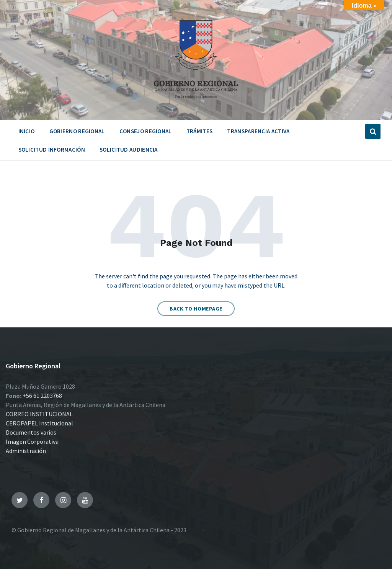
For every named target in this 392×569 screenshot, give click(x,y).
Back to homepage (196, 309)
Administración (26, 451)
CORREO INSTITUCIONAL (39, 414)
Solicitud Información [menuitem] (52, 150)
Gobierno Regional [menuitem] (77, 131)
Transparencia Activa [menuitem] (258, 131)
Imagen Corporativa (32, 441)
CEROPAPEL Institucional (39, 423)
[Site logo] (196, 101)
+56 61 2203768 (42, 396)
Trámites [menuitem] (199, 131)
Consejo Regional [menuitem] (146, 131)
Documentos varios (31, 432)
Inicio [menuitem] (27, 131)
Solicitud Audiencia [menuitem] (129, 150)
